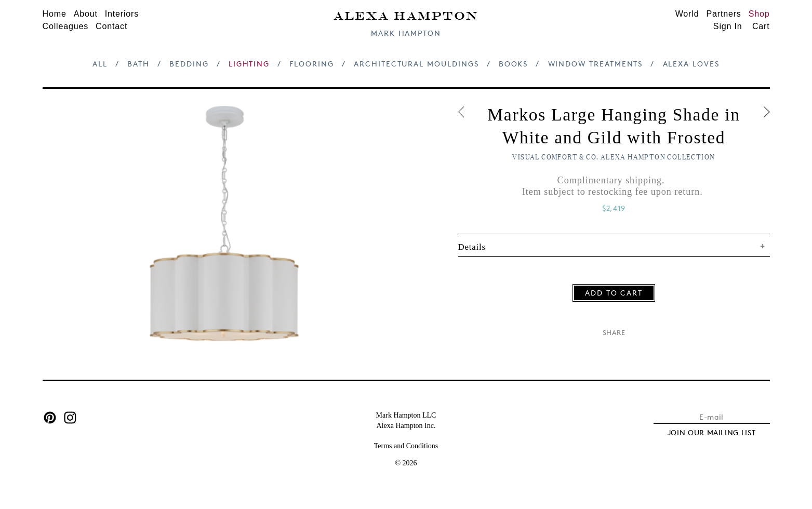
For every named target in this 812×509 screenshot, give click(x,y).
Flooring (311, 64)
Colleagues (66, 26)
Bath (138, 64)
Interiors (122, 14)
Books (514, 64)
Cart (761, 26)
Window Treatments (596, 64)
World (687, 14)
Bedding (189, 64)
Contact (111, 26)
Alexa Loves (691, 64)
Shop (759, 14)
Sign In (728, 26)
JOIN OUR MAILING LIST (712, 432)
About (86, 14)
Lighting (249, 64)
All (100, 64)
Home (55, 14)
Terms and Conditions (406, 446)
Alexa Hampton (406, 15)
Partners (723, 14)
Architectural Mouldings (416, 64)
